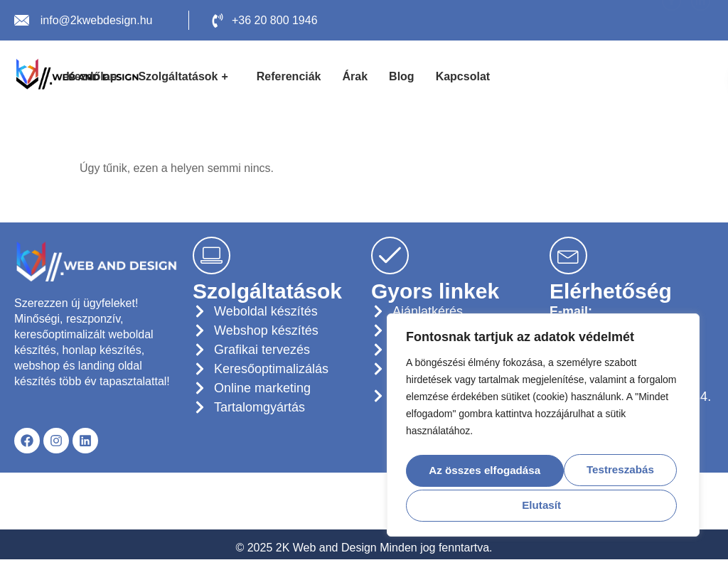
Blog (402, 76)
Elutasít (616, 470)
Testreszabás (479, 470)
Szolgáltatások (184, 77)
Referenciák (289, 76)
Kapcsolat (463, 76)
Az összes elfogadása (543, 504)
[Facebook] (671, 20)
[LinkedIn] (701, 20)
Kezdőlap (91, 76)
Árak (355, 76)
